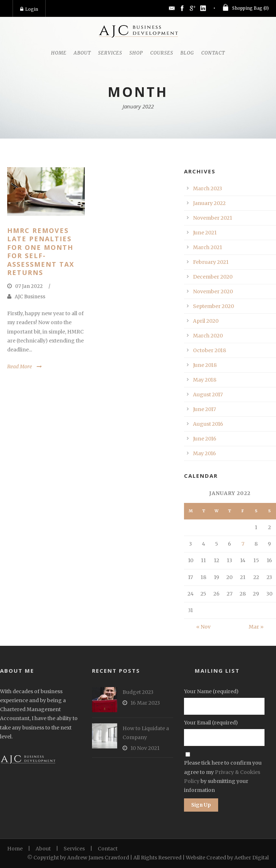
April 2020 (206, 321)
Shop (136, 53)
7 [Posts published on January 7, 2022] (243, 544)
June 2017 (204, 409)
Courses (162, 53)
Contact (213, 53)
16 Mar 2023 (145, 703)
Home (59, 53)
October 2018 (210, 350)
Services (110, 53)
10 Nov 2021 (145, 748)
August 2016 (208, 424)
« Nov (203, 627)
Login (29, 9)
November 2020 (213, 291)
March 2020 (208, 336)
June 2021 (205, 233)
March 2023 (208, 188)
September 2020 (213, 306)
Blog (187, 53)
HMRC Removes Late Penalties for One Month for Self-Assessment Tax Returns (41, 251)
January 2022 (209, 203)
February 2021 (211, 262)
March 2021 (208, 247)
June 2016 (205, 439)
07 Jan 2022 (29, 286)
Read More (20, 367)
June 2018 (205, 365)
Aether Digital (252, 858)
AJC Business (30, 297)
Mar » (256, 627)
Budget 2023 (138, 692)
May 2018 (205, 380)
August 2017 (208, 395)
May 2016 (204, 453)
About (82, 53)
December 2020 (213, 277)
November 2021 (213, 218)
